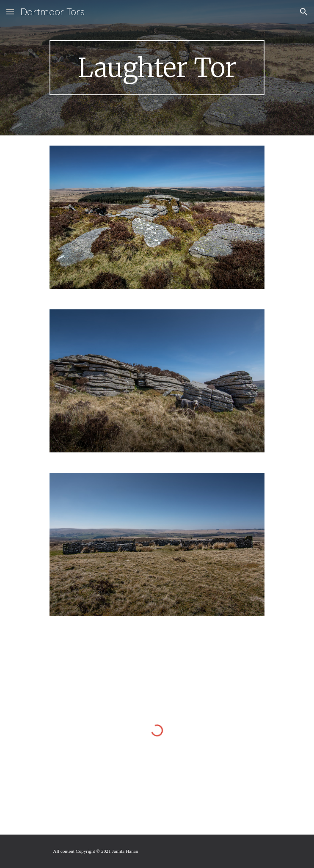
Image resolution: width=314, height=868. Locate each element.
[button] (10, 12)
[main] (157, 68)
